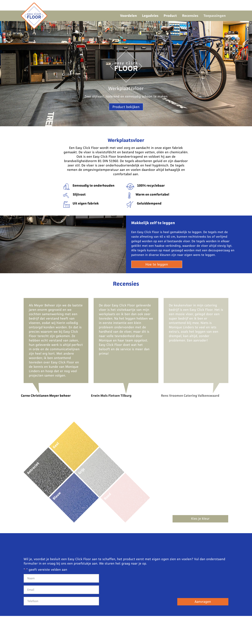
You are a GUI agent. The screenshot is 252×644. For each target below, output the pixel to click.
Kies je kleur (200, 519)
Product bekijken (126, 107)
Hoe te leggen (157, 264)
